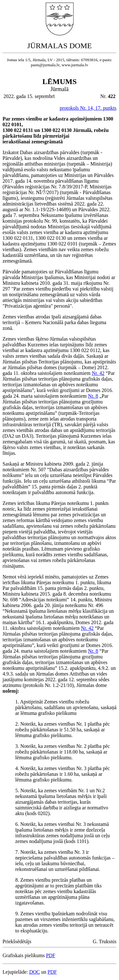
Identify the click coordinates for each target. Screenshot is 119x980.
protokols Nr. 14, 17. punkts (88, 108)
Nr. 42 (98, 373)
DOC (35, 972)
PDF (51, 955)
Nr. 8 (93, 396)
